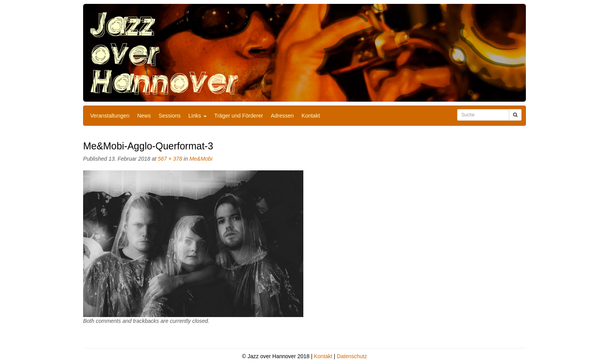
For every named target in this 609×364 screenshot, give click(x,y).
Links (197, 116)
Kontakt (311, 116)
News (144, 116)
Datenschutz (352, 356)
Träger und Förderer (239, 116)
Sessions (170, 116)
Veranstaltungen (110, 116)
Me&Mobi (201, 159)
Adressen (282, 116)
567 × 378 (170, 159)
